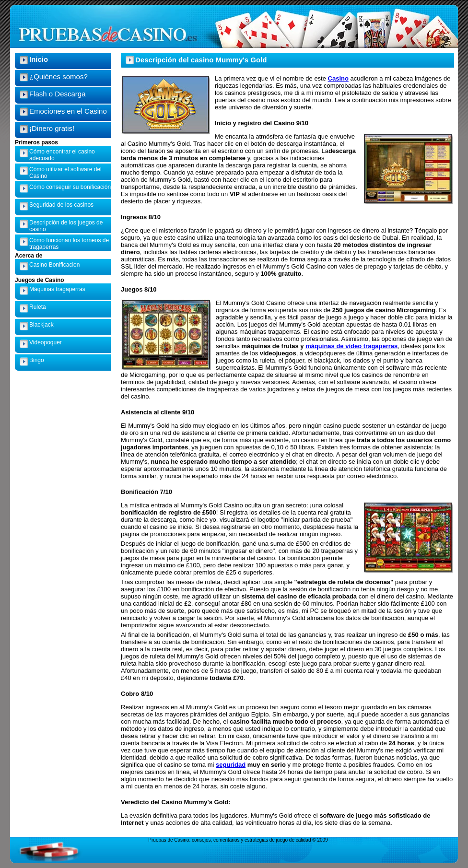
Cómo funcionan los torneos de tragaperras (69, 244)
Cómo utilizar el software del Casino (65, 173)
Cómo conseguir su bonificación (70, 187)
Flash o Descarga (58, 94)
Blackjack (41, 325)
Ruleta (38, 307)
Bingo (37, 360)
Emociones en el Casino (68, 111)
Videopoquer (46, 342)
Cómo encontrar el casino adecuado (62, 155)
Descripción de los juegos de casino (66, 226)
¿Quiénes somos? (58, 76)
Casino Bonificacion (54, 265)
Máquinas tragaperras (57, 289)
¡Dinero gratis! (52, 128)
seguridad (231, 765)
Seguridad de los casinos (61, 205)
